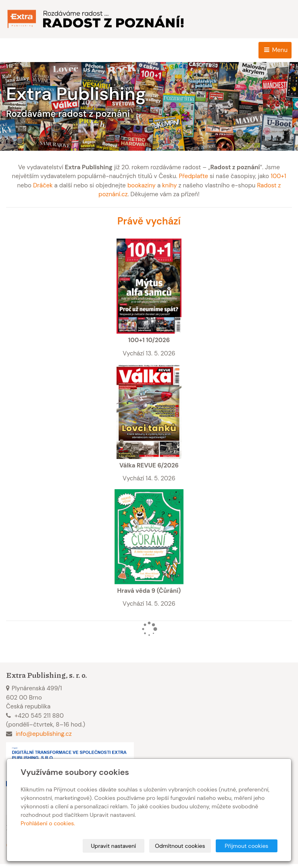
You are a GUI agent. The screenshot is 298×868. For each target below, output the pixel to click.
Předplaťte (193, 176)
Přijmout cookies (246, 846)
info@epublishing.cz (44, 734)
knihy (170, 185)
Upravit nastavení (113, 846)
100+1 (278, 176)
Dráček (43, 185)
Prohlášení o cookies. (48, 823)
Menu (275, 50)
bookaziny (142, 185)
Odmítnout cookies (180, 846)
